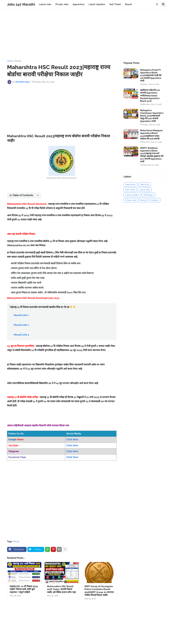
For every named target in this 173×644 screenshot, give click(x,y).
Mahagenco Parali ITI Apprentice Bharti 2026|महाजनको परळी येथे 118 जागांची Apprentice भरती (151, 75)
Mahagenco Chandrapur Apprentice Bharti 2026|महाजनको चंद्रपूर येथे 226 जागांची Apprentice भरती (152, 116)
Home (10, 61)
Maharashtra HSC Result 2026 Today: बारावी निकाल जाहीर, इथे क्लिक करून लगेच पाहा (61, 589)
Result (18, 61)
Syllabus (155, 200)
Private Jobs (131, 200)
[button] (157, 4)
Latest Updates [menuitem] (97, 4)
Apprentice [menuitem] (79, 4)
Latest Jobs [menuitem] (45, 4)
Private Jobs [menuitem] (62, 4)
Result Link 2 (21, 325)
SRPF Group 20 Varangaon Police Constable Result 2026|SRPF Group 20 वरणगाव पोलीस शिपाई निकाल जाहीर (99, 591)
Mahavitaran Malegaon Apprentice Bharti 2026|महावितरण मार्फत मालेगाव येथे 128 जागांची (151, 135)
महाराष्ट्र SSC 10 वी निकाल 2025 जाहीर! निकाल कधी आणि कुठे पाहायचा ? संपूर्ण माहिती (24, 589)
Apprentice (130, 184)
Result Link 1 (21, 315)
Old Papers (148, 195)
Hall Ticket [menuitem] (115, 4)
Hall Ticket (130, 190)
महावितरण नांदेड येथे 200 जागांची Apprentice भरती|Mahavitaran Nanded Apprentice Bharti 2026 (150, 96)
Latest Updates (132, 195)
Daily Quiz (144, 184)
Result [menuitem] (129, 4)
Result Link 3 (21, 335)
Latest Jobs (145, 190)
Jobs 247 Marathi (21, 4)
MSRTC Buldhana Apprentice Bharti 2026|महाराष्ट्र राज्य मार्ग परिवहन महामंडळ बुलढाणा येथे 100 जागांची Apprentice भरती (152, 155)
